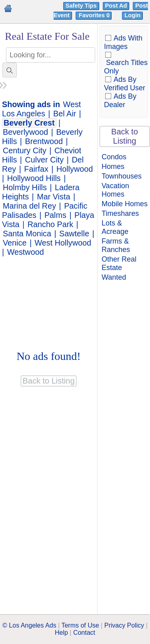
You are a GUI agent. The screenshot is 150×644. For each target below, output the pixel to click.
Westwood (26, 252)
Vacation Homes (115, 190)
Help (61, 633)
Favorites (95, 15)
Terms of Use (80, 625)
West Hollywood (63, 243)
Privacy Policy (124, 625)
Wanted (114, 277)
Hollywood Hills (34, 178)
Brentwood (44, 141)
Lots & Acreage (115, 227)
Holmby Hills (25, 187)
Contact (84, 633)
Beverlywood (25, 132)
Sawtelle (74, 234)
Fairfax (36, 169)
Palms (55, 215)
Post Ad (116, 6)
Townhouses (122, 176)
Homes (113, 167)
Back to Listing (125, 136)
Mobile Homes (125, 204)
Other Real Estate (119, 263)
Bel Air (65, 114)
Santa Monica (27, 234)
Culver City (45, 160)
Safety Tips (81, 6)
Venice (15, 243)
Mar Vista (53, 197)
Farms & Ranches (116, 245)
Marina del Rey (29, 206)
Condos (114, 157)
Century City (25, 150)
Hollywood (75, 169)
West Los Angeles (41, 109)
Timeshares (120, 213)
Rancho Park (50, 224)
